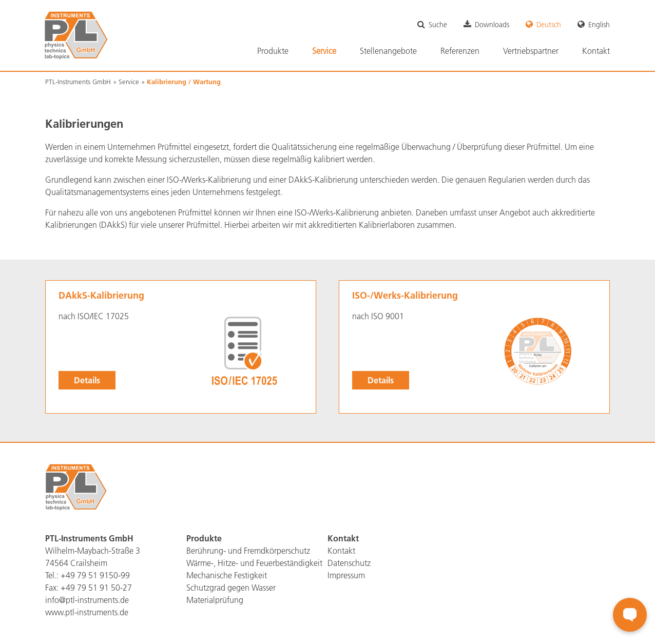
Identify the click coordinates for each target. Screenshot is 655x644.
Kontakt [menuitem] (596, 51)
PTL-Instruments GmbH (78, 82)
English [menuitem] (599, 25)
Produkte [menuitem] (273, 51)
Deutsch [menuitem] (549, 25)
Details (87, 380)
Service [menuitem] (324, 51)
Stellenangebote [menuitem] (388, 51)
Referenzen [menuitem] (460, 51)
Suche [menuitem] (438, 25)
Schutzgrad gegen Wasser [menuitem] (231, 588)
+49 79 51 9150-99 (95, 575)
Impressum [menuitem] (346, 575)
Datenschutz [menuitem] (349, 563)
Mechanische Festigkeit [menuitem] (227, 575)
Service (129, 82)
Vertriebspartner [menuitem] (531, 51)
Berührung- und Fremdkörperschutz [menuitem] (248, 551)
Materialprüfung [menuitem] (215, 600)
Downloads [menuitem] (492, 25)
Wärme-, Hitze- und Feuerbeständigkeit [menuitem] (254, 563)
